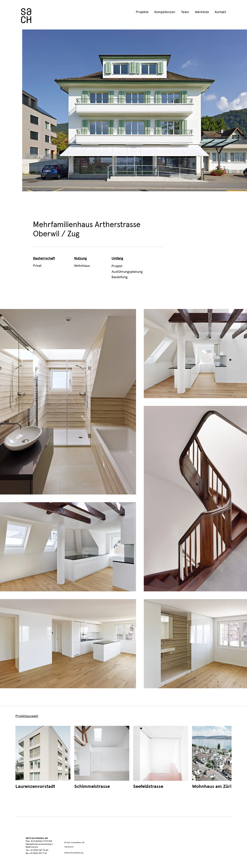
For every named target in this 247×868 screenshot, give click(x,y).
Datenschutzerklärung (74, 853)
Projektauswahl (27, 716)
